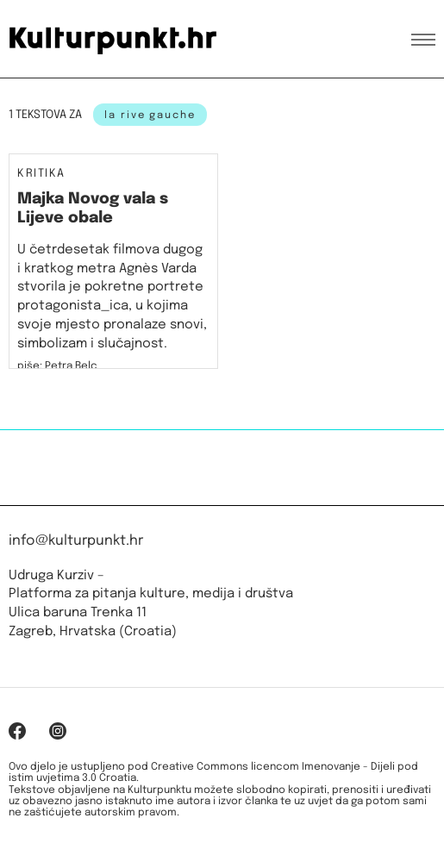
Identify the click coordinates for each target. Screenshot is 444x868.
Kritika (41, 174)
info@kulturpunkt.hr (76, 541)
